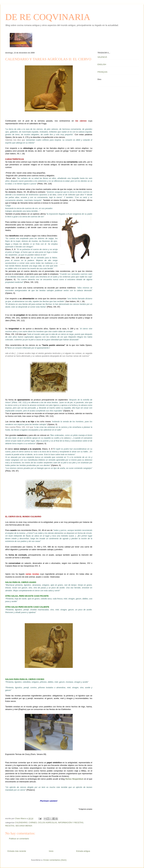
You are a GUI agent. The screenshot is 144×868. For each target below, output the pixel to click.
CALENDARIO (21, 823)
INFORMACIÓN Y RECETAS (71, 823)
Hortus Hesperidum (74, 779)
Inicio (51, 851)
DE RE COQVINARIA (48, 17)
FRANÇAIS (102, 72)
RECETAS (10, 826)
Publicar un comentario (19, 839)
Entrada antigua (83, 851)
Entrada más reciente (17, 851)
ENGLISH (102, 64)
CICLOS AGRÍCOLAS (47, 823)
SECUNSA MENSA (24, 826)
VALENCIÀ (102, 57)
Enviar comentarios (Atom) (55, 860)
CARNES (33, 823)
